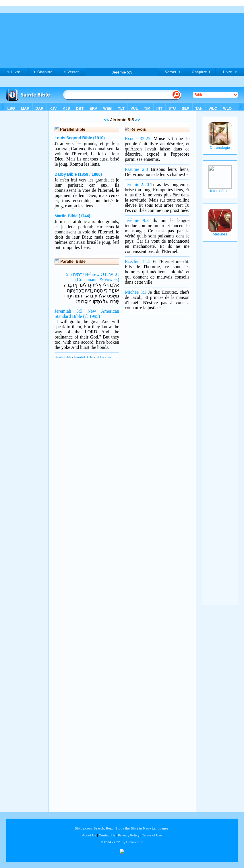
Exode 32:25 (138, 139)
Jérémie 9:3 (137, 220)
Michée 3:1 (136, 292)
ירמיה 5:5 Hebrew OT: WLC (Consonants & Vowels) (93, 277)
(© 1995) (92, 316)
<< (106, 120)
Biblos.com (103, 357)
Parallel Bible (84, 357)
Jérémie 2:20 (137, 184)
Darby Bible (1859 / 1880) (78, 174)
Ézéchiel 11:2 (138, 261)
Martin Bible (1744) (72, 216)
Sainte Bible (63, 357)
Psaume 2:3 (136, 169)
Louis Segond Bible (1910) (80, 138)
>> (137, 120)
